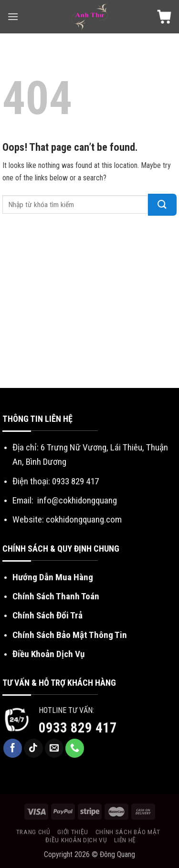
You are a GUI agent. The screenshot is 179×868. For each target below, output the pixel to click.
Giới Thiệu (73, 832)
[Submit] (162, 205)
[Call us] (75, 748)
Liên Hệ (125, 840)
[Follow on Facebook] (13, 748)
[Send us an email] (54, 748)
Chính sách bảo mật (128, 832)
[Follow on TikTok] (33, 748)
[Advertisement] (89, 304)
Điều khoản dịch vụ (76, 840)
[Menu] (13, 16)
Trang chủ (33, 832)
